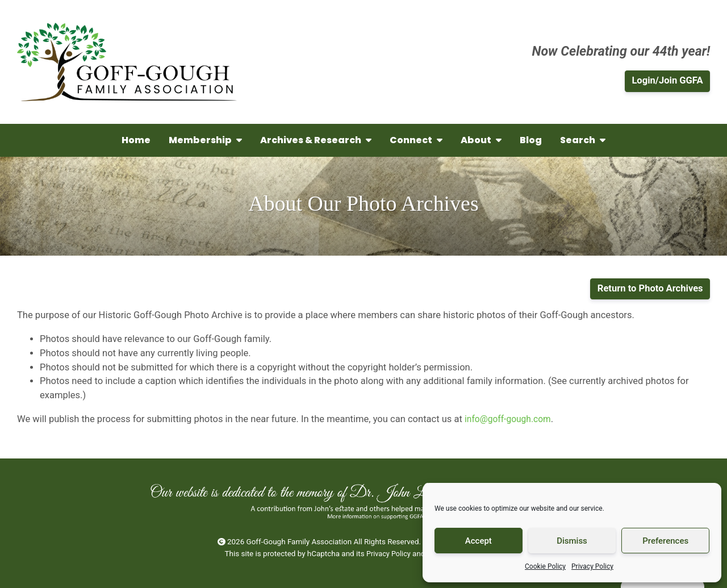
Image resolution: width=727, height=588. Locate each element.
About (481, 140)
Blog (531, 140)
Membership (205, 140)
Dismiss (572, 541)
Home (136, 140)
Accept (479, 541)
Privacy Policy (592, 566)
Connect (416, 140)
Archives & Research (316, 140)
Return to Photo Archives (650, 288)
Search (583, 140)
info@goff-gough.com (510, 419)
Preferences (665, 541)
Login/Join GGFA (667, 80)
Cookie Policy (545, 566)
